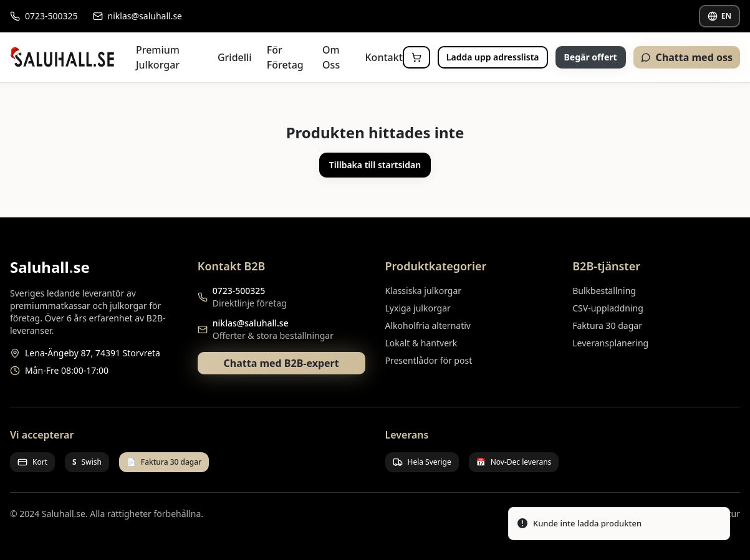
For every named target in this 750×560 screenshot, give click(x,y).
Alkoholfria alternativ (428, 325)
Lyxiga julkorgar (418, 308)
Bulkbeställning (604, 291)
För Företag (285, 57)
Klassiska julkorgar (424, 291)
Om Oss (331, 57)
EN (719, 16)
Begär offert (591, 57)
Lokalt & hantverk (421, 343)
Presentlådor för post (429, 360)
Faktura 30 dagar (607, 325)
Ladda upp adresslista (493, 57)
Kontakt (384, 57)
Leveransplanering (610, 343)
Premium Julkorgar (158, 57)
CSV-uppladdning (608, 308)
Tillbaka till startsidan (375, 165)
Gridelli (235, 57)
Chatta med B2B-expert (281, 363)
